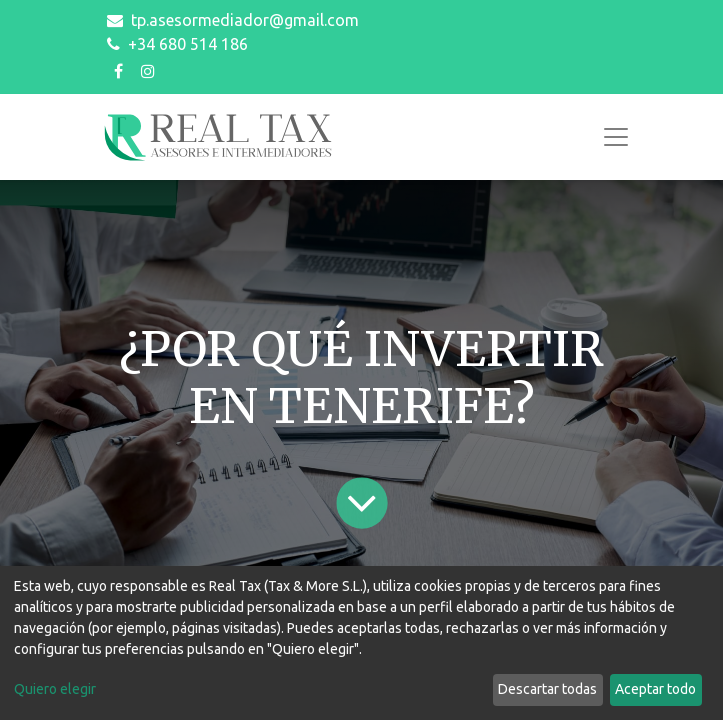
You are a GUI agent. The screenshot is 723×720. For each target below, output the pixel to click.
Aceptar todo (655, 689)
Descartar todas (547, 689)
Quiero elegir (55, 689)
